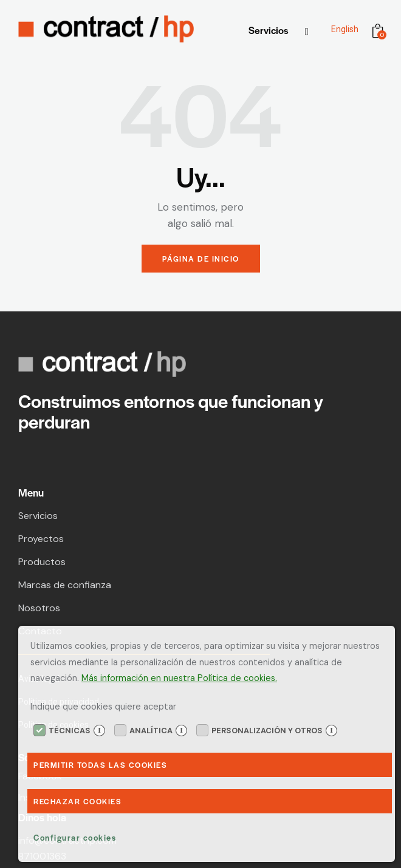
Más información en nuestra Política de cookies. (179, 678)
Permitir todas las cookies (100, 765)
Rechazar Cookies (77, 801)
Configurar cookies (75, 837)
